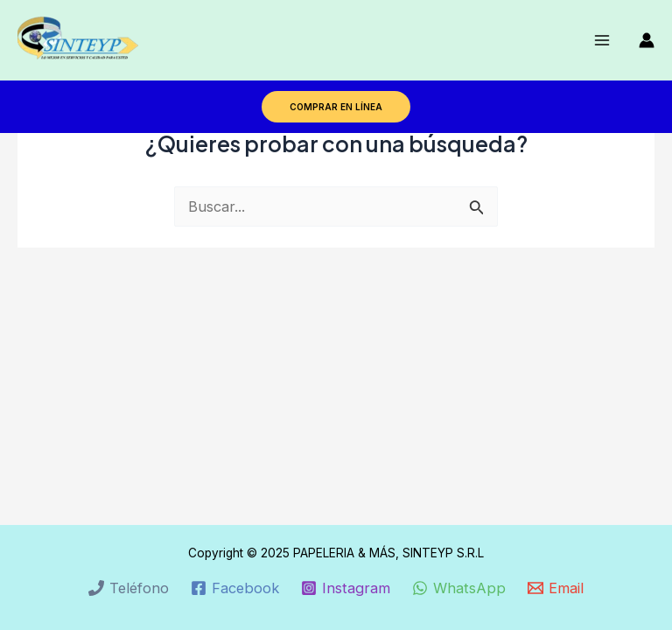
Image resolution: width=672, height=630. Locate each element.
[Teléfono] (128, 588)
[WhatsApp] (459, 588)
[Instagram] (345, 588)
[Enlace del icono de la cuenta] (647, 40)
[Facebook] (234, 588)
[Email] (556, 588)
